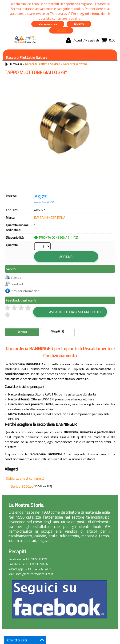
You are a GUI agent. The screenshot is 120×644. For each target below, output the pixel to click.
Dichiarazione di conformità (25, 470)
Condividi (17, 275)
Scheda (22, 323)
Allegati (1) (57, 323)
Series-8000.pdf (23, 478)
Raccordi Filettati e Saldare (27, 58)
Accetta (79, 24)
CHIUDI (61, 30)
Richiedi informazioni (25, 282)
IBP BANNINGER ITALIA (50, 217)
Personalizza (48, 24)
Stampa (16, 269)
